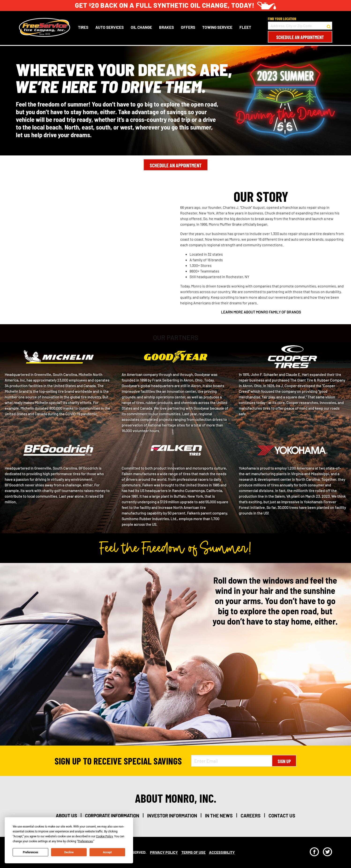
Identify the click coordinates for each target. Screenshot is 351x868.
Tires (83, 27)
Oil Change (141, 27)
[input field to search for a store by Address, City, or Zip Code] (300, 26)
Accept (107, 852)
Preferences (31, 852)
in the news (219, 816)
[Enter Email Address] (232, 761)
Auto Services (110, 27)
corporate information (112, 816)
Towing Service (217, 27)
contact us (282, 816)
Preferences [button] (85, 841)
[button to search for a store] (329, 26)
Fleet (245, 27)
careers (251, 816)
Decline (69, 852)
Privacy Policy (164, 852)
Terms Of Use (193, 852)
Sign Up (284, 761)
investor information (172, 816)
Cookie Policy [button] (104, 836)
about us (66, 816)
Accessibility (222, 852)
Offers (188, 27)
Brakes (166, 27)
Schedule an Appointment (300, 37)
